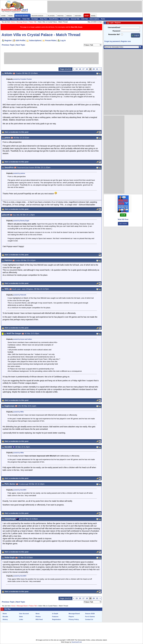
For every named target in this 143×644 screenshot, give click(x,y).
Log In (63, 40)
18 (87, 69)
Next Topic (21, 45)
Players (71, 617)
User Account (24, 614)
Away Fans (44, 19)
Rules (103, 19)
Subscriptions (94, 19)
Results (5, 617)
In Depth (55, 614)
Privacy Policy (74, 619)
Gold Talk (85, 19)
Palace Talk (6, 19)
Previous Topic (8, 45)
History (5, 619)
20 (94, 69)
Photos (38, 617)
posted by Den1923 (20, 490)
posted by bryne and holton (23, 339)
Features (55, 617)
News (38, 614)
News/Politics (54, 19)
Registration (56, 619)
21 (97, 69)
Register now (126, 41)
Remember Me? (114, 34)
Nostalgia (35, 19)
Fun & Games (90, 617)
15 (77, 69)
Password (116, 31)
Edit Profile (20, 40)
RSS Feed (39, 619)
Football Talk (65, 19)
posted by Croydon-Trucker (23, 79)
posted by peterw (19, 173)
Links (21, 619)
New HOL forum (77, 27)
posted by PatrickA (20, 295)
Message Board (22, 22)
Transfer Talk (16, 19)
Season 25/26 (90, 614)
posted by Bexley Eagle (21, 221)
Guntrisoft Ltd (77, 642)
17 (83, 69)
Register (8, 40)
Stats (21, 617)
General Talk (75, 19)
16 (80, 69)
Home (13, 22)
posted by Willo (19, 412)
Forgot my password (112, 41)
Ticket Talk (26, 19)
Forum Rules (51, 40)
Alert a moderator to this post (17, 132)
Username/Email (114, 27)
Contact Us (89, 619)
